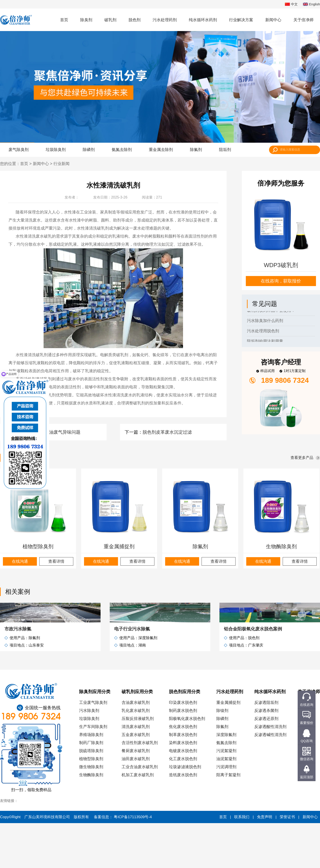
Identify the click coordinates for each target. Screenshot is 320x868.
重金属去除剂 (161, 150)
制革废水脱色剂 (183, 780)
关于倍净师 (303, 20)
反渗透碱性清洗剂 (270, 780)
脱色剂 (135, 20)
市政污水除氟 (18, 674)
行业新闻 (61, 164)
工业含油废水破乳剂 (140, 812)
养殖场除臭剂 (91, 780)
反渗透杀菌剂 (266, 755)
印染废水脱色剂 (183, 747)
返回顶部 (307, 777)
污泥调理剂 (226, 812)
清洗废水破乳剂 (136, 772)
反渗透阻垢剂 (266, 747)
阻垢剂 (225, 150)
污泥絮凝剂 (226, 796)
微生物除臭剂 (91, 812)
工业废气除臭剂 (93, 747)
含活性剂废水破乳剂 (140, 788)
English (312, 4)
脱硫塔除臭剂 (91, 796)
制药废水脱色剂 (183, 755)
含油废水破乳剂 (136, 747)
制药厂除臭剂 (91, 788)
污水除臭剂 (89, 755)
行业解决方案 (241, 20)
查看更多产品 (302, 458)
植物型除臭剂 (38, 546)
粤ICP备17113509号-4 (133, 862)
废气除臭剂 (19, 150)
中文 (291, 4)
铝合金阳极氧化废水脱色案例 (253, 674)
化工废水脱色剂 (183, 804)
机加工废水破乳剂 (138, 820)
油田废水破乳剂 (136, 804)
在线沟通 (20, 561)
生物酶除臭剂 (281, 546)
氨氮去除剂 (122, 150)
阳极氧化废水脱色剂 (187, 763)
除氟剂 (196, 150)
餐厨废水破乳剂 (136, 796)
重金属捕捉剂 (119, 546)
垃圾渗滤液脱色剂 (185, 812)
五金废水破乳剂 (136, 780)
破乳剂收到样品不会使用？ (271, 311)
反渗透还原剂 (266, 763)
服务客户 (306, 788)
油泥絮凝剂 (226, 804)
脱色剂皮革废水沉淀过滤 (167, 432)
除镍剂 (222, 755)
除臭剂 (86, 20)
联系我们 (306, 796)
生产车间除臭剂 (93, 772)
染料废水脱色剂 (183, 788)
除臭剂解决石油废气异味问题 (51, 432)
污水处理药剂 (165, 20)
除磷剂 (89, 150)
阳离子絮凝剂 (228, 820)
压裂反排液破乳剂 (138, 763)
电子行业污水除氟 (132, 674)
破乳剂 (110, 20)
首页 (64, 20)
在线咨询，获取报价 (281, 281)
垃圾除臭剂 (56, 150)
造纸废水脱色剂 (183, 820)
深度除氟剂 (226, 780)
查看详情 (56, 561)
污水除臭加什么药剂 (265, 322)
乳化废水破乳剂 (136, 755)
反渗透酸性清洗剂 (270, 772)
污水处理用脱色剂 (263, 332)
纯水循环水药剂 (203, 20)
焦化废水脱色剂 (183, 772)
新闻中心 (273, 20)
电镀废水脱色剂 (183, 796)
